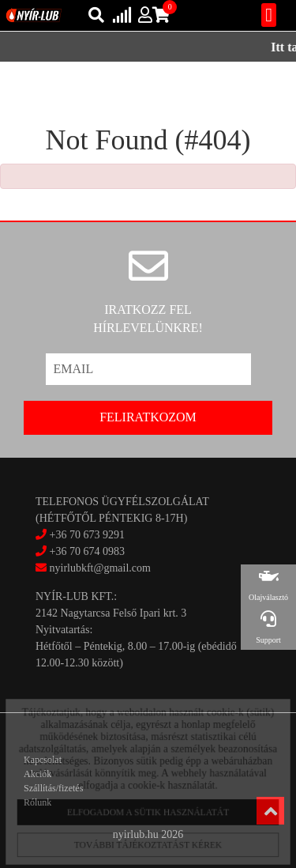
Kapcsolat (43, 760)
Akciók (37, 774)
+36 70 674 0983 (87, 551)
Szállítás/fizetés (53, 788)
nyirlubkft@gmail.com (93, 568)
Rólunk (37, 802)
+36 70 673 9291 (87, 535)
